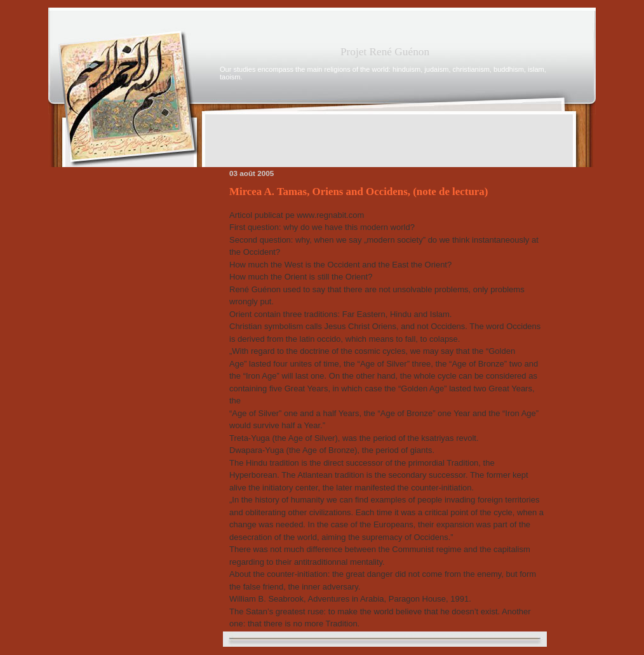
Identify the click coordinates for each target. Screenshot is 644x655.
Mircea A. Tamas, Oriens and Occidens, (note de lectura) (359, 192)
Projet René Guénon (385, 52)
